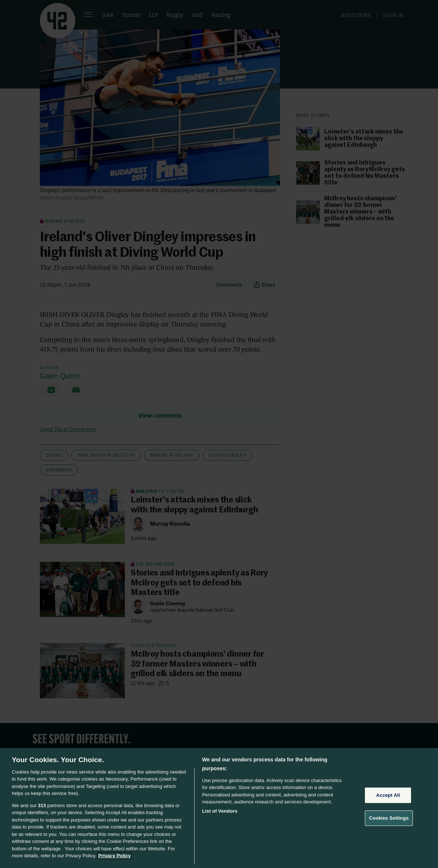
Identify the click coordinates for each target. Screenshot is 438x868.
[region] (219, 808)
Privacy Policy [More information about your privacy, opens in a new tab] (114, 856)
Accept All (388, 795)
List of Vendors (220, 811)
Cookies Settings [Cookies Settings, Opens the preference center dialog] (389, 818)
